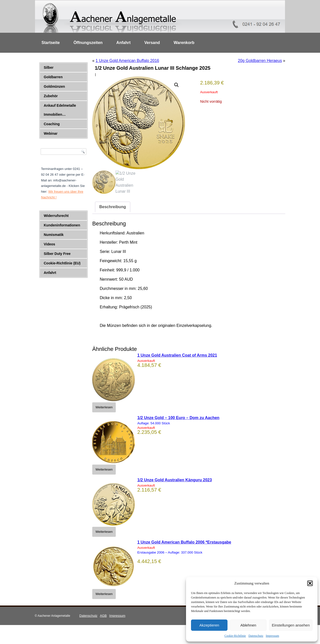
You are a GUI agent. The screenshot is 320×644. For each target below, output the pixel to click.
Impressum (272, 636)
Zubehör (51, 96)
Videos (49, 244)
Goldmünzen (54, 86)
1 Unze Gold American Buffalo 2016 (127, 61)
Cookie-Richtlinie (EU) (62, 263)
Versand (152, 43)
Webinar (51, 133)
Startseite (51, 43)
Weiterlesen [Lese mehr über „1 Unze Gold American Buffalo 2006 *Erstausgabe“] (104, 594)
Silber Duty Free (57, 254)
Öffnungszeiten (88, 43)
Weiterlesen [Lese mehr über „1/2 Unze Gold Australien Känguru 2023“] (104, 532)
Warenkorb (184, 43)
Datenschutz (256, 636)
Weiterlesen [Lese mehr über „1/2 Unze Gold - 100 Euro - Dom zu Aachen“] (104, 469)
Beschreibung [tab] (113, 207)
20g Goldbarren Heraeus (260, 61)
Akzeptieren (209, 625)
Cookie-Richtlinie (235, 636)
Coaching (52, 124)
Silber (49, 67)
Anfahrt (123, 43)
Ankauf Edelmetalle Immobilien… (60, 110)
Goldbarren (53, 77)
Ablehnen (248, 625)
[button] (310, 583)
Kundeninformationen (62, 225)
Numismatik (54, 235)
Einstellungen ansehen (291, 625)
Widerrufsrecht (56, 216)
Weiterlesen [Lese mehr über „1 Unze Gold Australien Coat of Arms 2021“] (104, 407)
